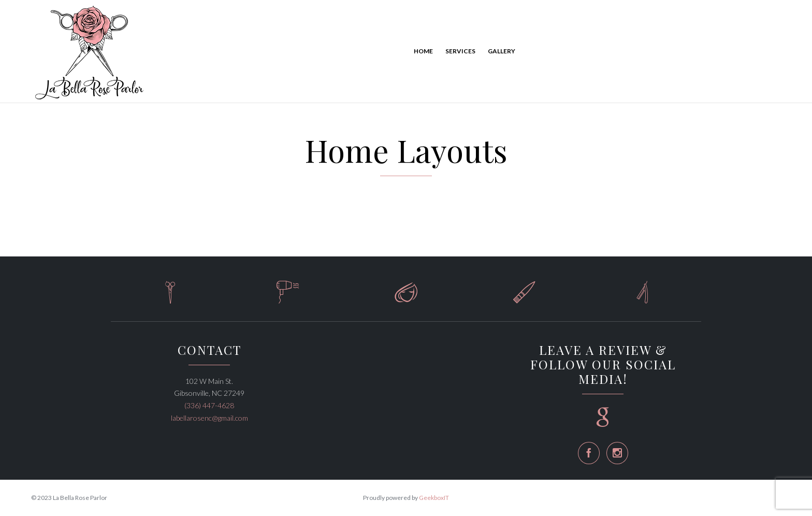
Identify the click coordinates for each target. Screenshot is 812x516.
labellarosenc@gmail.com (209, 418)
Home (423, 51)
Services (460, 51)
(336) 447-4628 (209, 405)
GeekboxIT (434, 498)
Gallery (502, 51)
